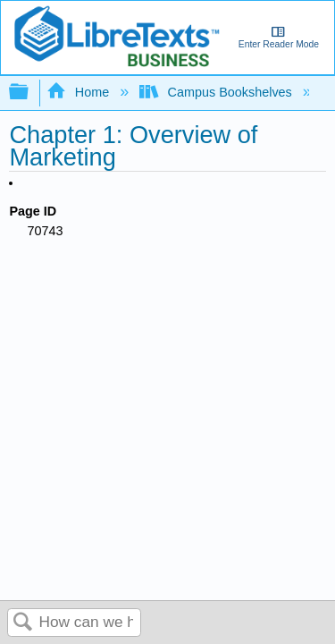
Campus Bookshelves (218, 92)
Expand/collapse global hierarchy (30, 93)
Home (80, 92)
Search (23, 623)
